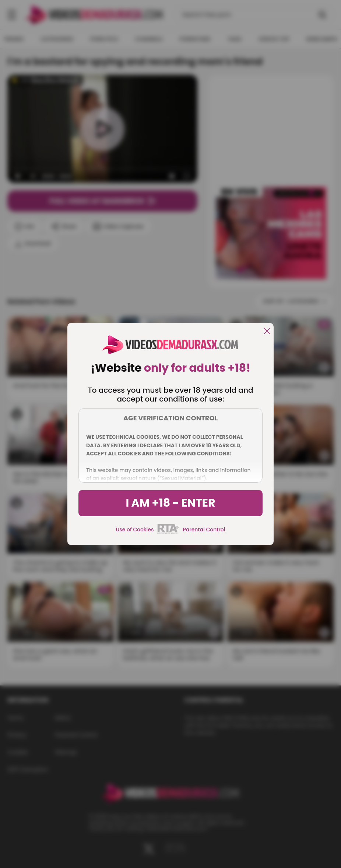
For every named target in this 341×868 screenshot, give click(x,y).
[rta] (168, 533)
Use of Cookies (135, 530)
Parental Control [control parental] (204, 530)
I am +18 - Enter (170, 503)
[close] (267, 332)
